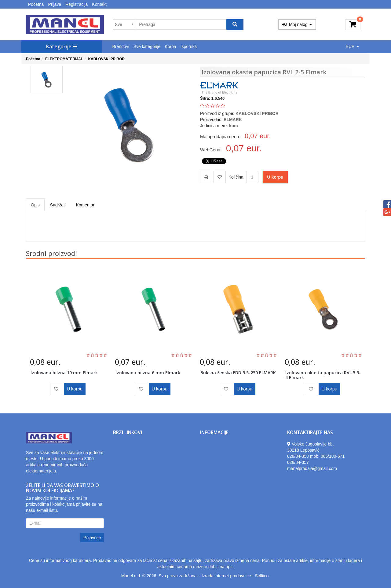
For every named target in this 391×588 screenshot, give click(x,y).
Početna (36, 4)
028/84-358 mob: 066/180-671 (316, 456)
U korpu (275, 177)
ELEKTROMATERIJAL (64, 59)
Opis (35, 205)
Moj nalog (297, 24)
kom (234, 126)
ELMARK (233, 120)
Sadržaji (58, 205)
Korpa (170, 46)
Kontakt (99, 4)
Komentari (86, 205)
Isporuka (189, 46)
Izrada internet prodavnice (226, 576)
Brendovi (121, 46)
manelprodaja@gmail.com (312, 468)
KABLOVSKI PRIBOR (106, 59)
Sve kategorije (147, 46)
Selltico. (262, 576)
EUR (352, 46)
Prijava (55, 4)
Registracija (77, 4)
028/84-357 (298, 462)
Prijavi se (92, 538)
